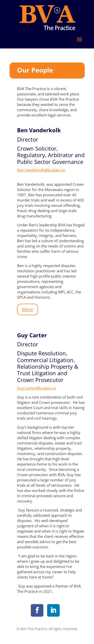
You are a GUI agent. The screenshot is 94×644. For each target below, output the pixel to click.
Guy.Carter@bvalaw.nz (37, 388)
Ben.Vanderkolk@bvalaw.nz (41, 170)
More (28, 309)
